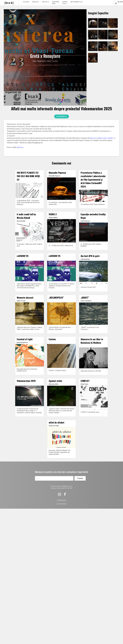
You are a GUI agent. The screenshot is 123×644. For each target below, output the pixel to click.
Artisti (46, 2)
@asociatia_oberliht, (106, 138)
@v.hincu (20, 147)
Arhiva (36, 2)
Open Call (65, 3)
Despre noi (56, 3)
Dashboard (61, 500)
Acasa (26, 2)
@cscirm (93, 138)
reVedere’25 (77, 2)
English (119, 2)
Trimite (80, 478)
